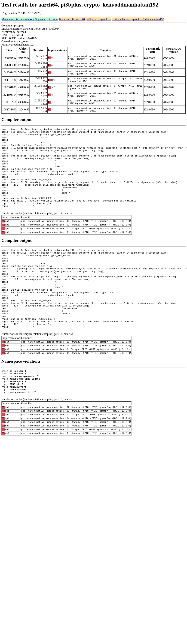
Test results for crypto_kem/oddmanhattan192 (138, 19)
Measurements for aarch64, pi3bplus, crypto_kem (30, 19)
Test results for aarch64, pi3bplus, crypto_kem (85, 19)
